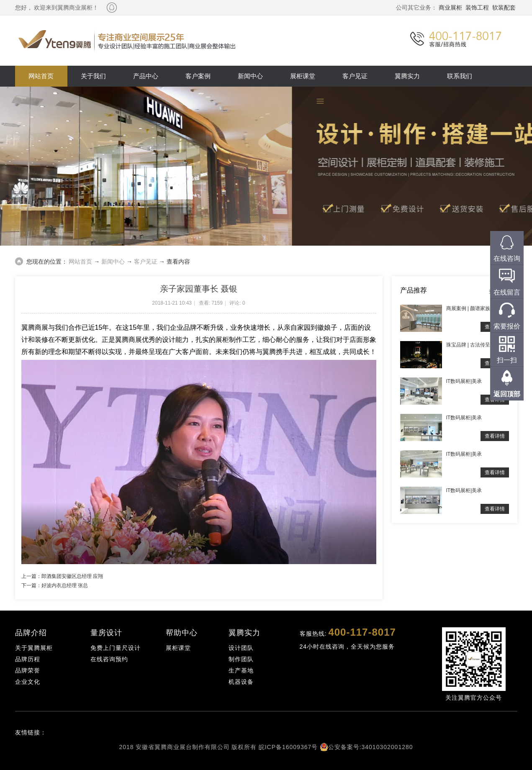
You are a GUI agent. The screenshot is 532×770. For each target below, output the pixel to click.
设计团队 (241, 648)
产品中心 (146, 76)
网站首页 (41, 76)
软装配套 (504, 8)
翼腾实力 (407, 76)
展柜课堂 (303, 76)
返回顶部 (507, 394)
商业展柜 (450, 8)
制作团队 (241, 659)
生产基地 (241, 670)
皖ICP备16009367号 (288, 747)
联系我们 (460, 76)
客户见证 (355, 76)
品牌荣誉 (28, 670)
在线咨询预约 (109, 659)
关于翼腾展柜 (34, 648)
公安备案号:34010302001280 (371, 747)
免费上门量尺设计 (116, 648)
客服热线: (348, 632)
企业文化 (28, 682)
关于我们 (93, 76)
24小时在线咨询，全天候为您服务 (347, 647)
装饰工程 (477, 8)
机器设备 (241, 682)
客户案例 (198, 76)
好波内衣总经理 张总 (65, 585)
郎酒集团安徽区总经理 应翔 (72, 576)
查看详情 (495, 436)
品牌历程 (28, 659)
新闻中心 (250, 76)
